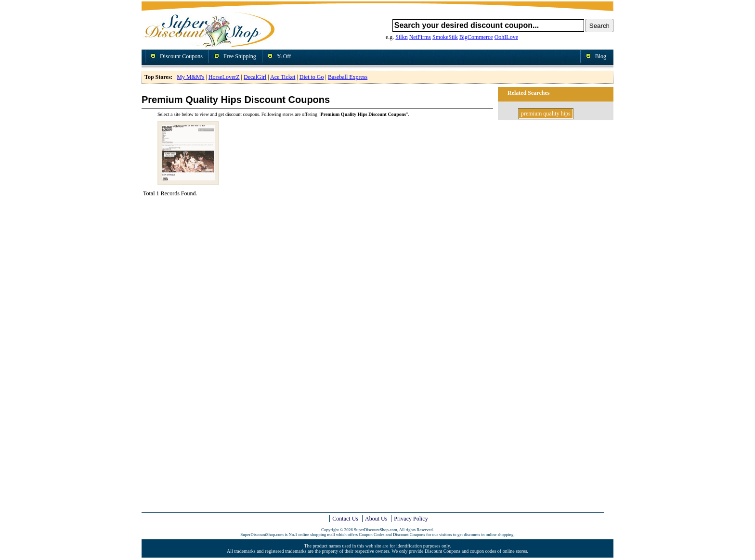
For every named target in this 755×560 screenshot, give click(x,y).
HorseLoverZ (224, 77)
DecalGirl (255, 77)
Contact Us (345, 519)
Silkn (401, 37)
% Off (284, 56)
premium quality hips (546, 114)
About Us (376, 519)
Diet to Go (312, 77)
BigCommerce (476, 37)
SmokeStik (445, 37)
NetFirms (420, 37)
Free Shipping (240, 56)
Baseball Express (348, 77)
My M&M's (190, 77)
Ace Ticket (283, 77)
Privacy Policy (411, 519)
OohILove (506, 37)
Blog (601, 56)
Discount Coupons (181, 56)
